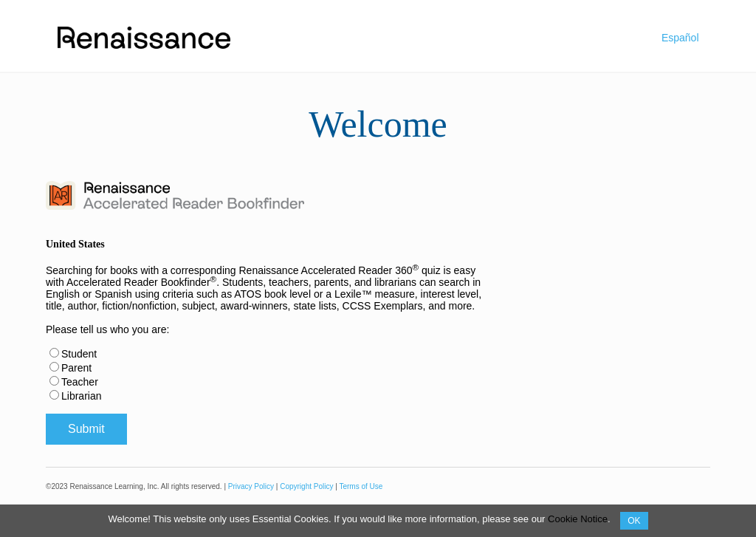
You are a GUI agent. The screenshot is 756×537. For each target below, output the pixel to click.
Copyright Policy (306, 486)
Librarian (81, 396)
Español (680, 38)
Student (79, 354)
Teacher (80, 382)
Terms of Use (361, 486)
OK (634, 521)
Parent (76, 368)
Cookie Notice (578, 519)
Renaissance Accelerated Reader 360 (329, 270)
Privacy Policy (251, 486)
